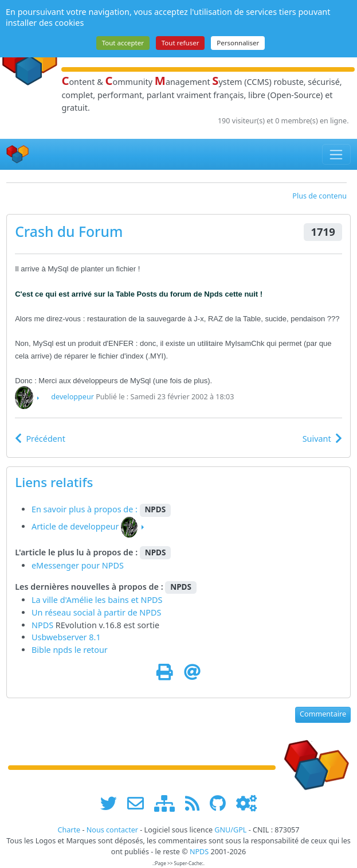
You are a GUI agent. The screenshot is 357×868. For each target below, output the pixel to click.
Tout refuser (181, 43)
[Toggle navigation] (337, 154)
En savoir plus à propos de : (86, 509)
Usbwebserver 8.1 (66, 637)
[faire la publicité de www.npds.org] (140, 803)
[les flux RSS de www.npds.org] (196, 803)
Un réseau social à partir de (85, 612)
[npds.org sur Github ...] (222, 803)
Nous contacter (112, 830)
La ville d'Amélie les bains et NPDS (97, 600)
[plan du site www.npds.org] (168, 803)
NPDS (150, 612)
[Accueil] (18, 155)
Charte (69, 830)
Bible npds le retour (70, 650)
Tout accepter (123, 43)
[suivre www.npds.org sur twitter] (113, 803)
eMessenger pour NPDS (78, 565)
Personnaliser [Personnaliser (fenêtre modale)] (238, 43)
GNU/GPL (230, 830)
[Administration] (246, 803)
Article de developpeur (75, 526)
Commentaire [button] (323, 714)
